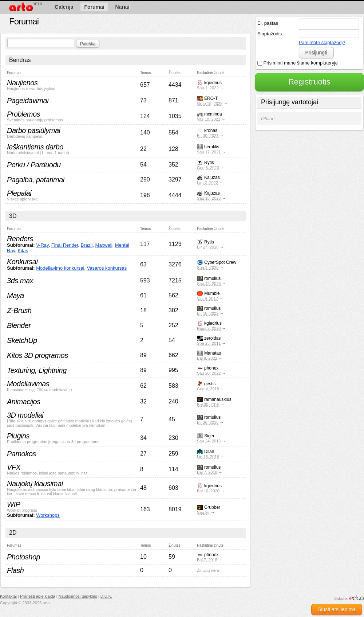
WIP (13, 504)
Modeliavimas (28, 384)
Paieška (88, 44)
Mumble (212, 293)
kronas (211, 130)
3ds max (20, 281)
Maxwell (104, 245)
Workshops (48, 515)
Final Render (65, 245)
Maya (15, 296)
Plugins (18, 436)
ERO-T (211, 98)
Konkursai (22, 262)
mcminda (213, 114)
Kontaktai (8, 596)
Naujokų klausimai (35, 484)
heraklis (212, 147)
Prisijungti (316, 52)
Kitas (23, 251)
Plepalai (19, 193)
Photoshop (23, 557)
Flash (15, 570)
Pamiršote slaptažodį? (322, 42)
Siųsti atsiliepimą (337, 609)
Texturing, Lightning (37, 370)
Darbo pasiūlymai (34, 130)
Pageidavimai (28, 101)
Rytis (209, 163)
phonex (211, 368)
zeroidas (212, 338)
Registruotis (309, 82)
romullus (212, 278)
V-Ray (42, 245)
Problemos (23, 114)
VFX (14, 467)
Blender (19, 325)
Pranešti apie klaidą (37, 596)
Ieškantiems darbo (35, 147)
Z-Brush (19, 311)
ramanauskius (218, 399)
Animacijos (24, 402)
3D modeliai (25, 415)
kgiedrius (213, 83)
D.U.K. (106, 596)
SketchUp (22, 340)
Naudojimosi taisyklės (78, 596)
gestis (210, 384)
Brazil (87, 245)
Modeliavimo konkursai (60, 268)
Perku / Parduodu (34, 165)
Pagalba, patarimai (36, 180)
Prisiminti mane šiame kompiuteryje (298, 63)
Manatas (213, 353)
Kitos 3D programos (37, 355)
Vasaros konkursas (107, 268)
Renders (20, 239)
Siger (209, 436)
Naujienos (22, 83)
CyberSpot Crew (220, 262)
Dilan (209, 452)
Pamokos (21, 454)
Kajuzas (212, 177)
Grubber (212, 507)
